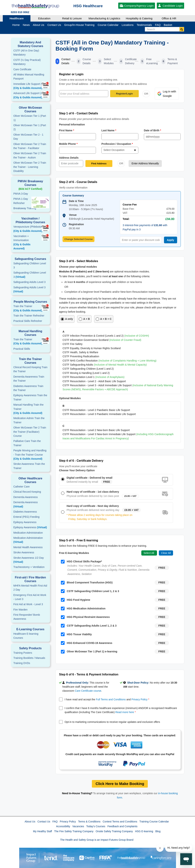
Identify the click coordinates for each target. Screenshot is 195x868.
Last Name (109, 130)
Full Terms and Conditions (111, 699)
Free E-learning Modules (74, 553)
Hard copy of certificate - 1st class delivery (93, 492)
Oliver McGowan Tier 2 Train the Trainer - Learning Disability (30, 167)
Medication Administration (28, 533)
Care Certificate (22, 69)
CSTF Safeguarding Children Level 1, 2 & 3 (90, 591)
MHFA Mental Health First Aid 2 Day (30, 588)
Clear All (166, 553)
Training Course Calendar (154, 822)
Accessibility (63, 826)
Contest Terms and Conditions (120, 822)
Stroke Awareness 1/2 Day (29, 560)
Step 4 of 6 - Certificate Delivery (81, 461)
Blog (158, 831)
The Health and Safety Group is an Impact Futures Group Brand (97, 840)
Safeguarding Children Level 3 (30, 265)
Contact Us (44, 822)
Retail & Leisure (72, 18)
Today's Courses (96, 826)
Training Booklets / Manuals (29, 658)
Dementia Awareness (26, 497)
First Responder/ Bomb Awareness (27, 617)
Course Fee (130, 205)
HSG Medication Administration (83, 608)
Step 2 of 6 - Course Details (78, 182)
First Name (67, 130)
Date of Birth (153, 130)
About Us (30, 822)
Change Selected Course (78, 239)
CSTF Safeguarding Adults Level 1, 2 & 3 (89, 626)
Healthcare (17, 18)
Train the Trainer (31, 309)
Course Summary (73, 196)
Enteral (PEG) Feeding (27, 517)
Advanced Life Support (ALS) (31, 96)
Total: (126, 219)
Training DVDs (22, 663)
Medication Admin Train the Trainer (29, 420)
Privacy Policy (139, 699)
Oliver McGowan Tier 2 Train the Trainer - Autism (30, 155)
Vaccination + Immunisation (26, 243)
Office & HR (169, 18)
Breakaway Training (25, 208)
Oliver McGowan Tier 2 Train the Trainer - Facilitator (30, 146)
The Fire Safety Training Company (74, 831)
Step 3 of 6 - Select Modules (79, 261)
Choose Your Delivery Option (77, 470)
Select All (149, 553)
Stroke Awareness (24, 552)
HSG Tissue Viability (76, 634)
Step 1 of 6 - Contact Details (79, 113)
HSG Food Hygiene (76, 600)
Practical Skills (22, 349)
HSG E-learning (144, 831)
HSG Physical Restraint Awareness (85, 617)
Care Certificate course (88, 691)
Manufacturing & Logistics (104, 18)
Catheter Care (22, 487)
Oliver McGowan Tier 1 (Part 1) (30, 118)
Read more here (125, 712)
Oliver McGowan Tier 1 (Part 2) (30, 127)
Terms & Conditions (89, 822)
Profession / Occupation (117, 144)
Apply (171, 240)
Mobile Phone (68, 144)
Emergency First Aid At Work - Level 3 (30, 597)
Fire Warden (21, 610)
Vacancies (78, 826)
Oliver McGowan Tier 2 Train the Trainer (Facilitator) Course (30, 432)
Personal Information (72, 125)
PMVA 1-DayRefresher (21, 201)
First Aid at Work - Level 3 (28, 604)
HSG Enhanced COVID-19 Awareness (87, 643)
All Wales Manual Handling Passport (29, 77)
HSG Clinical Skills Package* (81, 562)
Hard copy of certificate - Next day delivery (93, 506)
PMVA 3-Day (21, 194)
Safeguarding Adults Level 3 (30, 282)
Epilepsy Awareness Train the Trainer (30, 397)
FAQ (55, 822)
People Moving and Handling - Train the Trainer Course (31, 455)
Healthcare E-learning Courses (26, 636)
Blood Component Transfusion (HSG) (87, 583)
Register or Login (71, 74)
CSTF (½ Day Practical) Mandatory (27, 62)
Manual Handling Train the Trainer (31, 409)
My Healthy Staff (42, 831)
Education (44, 18)
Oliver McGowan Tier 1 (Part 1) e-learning (89, 652)
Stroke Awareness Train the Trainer (29, 466)
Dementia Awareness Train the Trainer (29, 379)
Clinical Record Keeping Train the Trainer (30, 369)
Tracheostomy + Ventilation (29, 567)
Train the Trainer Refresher (29, 316)
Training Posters (23, 653)
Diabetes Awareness (25, 512)
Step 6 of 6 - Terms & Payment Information (89, 674)
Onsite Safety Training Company (114, 831)
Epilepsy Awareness (25, 522)
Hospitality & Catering (139, 18)
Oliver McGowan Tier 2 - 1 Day (29, 137)
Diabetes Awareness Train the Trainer (28, 388)
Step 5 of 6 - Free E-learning (79, 540)
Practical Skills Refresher (28, 321)
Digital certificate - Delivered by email (89, 478)
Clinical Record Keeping (27, 492)
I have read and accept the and (107, 699)
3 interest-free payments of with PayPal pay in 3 (145, 227)
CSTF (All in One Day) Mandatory (26, 53)
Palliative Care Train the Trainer (27, 443)
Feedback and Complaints (122, 826)
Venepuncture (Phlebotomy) (31, 229)
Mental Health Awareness (28, 547)
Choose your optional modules (78, 267)
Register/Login (124, 94)
